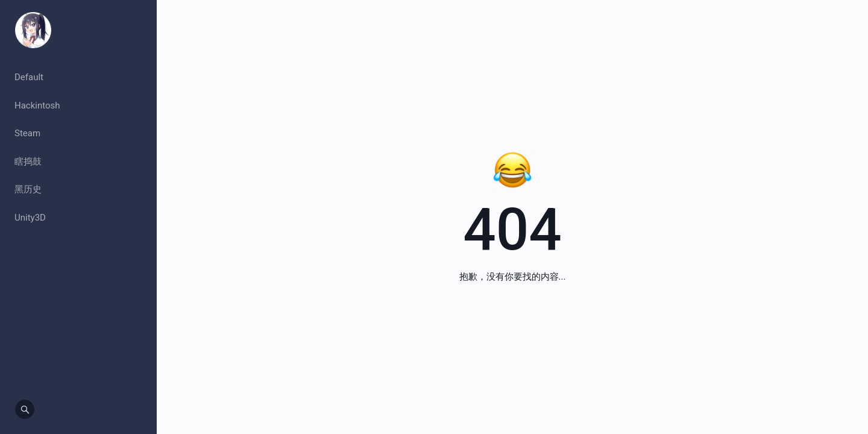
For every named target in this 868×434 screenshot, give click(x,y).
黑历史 (28, 189)
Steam (27, 133)
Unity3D (30, 218)
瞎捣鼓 (28, 162)
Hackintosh (37, 105)
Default (29, 77)
